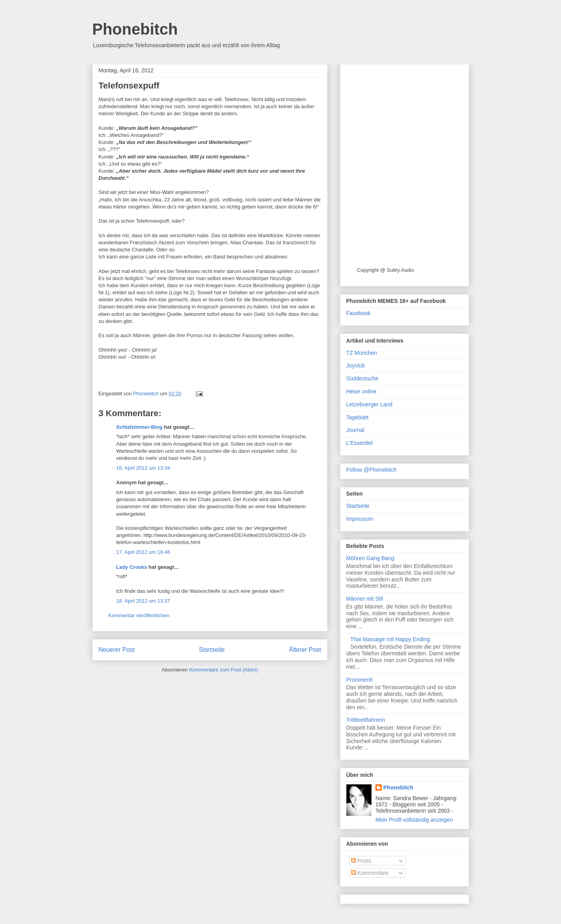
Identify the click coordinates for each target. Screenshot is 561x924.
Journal (355, 430)
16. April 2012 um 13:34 (143, 468)
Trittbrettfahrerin (366, 720)
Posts (361, 861)
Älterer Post (305, 650)
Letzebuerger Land (370, 404)
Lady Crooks (132, 567)
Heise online (361, 391)
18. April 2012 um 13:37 (143, 601)
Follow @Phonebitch (372, 470)
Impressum (360, 519)
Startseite (212, 650)
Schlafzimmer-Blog (140, 427)
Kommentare (370, 873)
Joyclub (356, 365)
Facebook (358, 313)
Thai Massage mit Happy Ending (390, 639)
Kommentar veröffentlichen (139, 615)
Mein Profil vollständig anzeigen (414, 820)
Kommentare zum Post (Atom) (223, 670)
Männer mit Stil (365, 599)
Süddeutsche (362, 378)
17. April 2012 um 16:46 (143, 552)
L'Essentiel (360, 443)
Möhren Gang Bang (370, 558)
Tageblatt (358, 417)
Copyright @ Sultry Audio (385, 270)
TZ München (362, 353)
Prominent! (360, 680)
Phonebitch (135, 29)
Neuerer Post (117, 650)
